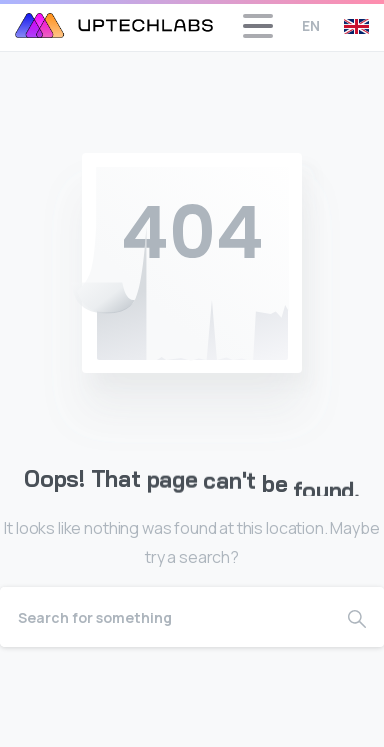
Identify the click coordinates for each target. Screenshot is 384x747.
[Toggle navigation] (258, 26)
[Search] (165, 617)
